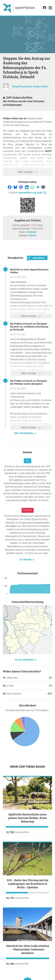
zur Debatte (26, 560)
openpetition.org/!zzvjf (32, 193)
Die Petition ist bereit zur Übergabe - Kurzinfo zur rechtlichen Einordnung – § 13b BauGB (30, 327)
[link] (50, 8)
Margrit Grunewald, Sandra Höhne (30, 87)
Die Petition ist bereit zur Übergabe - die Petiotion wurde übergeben (29, 382)
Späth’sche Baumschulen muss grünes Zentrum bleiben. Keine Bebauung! (28, 818)
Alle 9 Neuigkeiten (24, 433)
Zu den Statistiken (25, 660)
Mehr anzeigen (28, 172)
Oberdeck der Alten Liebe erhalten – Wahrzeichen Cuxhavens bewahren (28, 949)
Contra (28, 510)
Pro (27, 461)
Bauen (33, 235)
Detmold (32, 232)
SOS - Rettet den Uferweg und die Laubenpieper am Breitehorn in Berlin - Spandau (28, 884)
